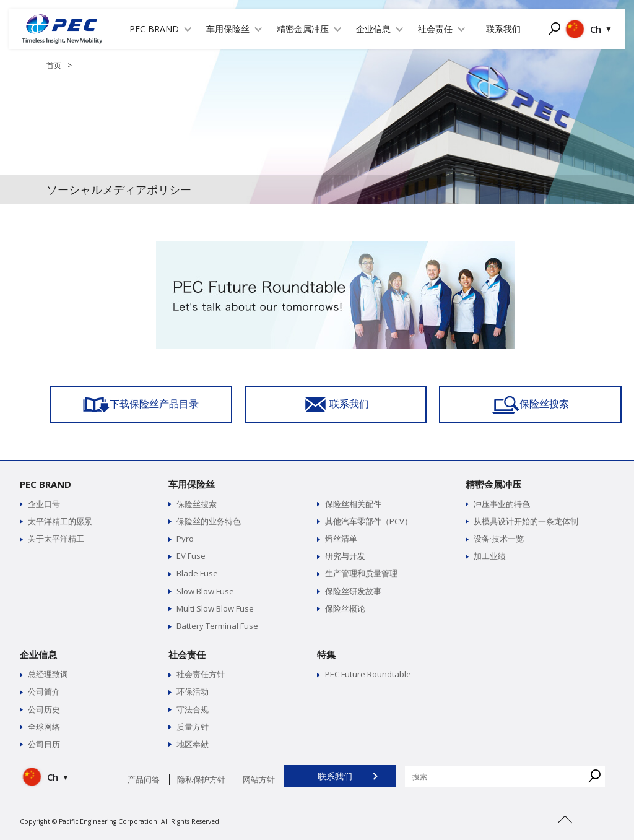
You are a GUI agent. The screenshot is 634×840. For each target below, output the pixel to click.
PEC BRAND (46, 484)
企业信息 (38, 654)
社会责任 (187, 654)
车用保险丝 (192, 484)
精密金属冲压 (493, 484)
